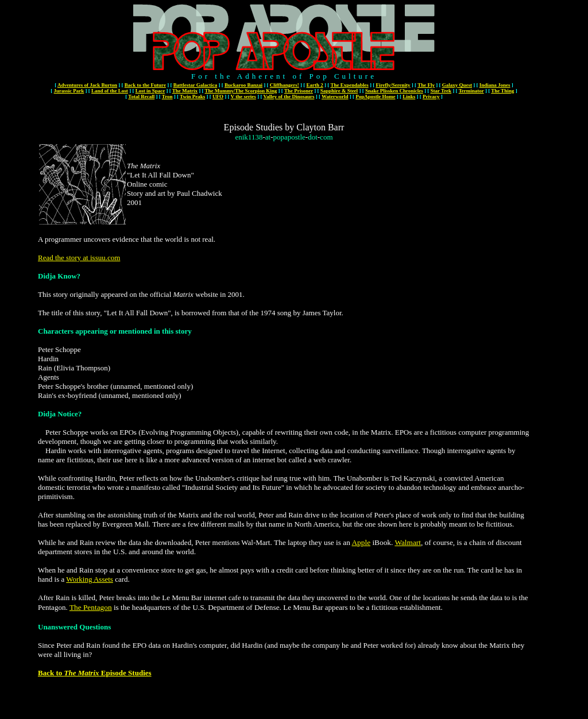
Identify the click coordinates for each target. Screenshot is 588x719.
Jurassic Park (69, 91)
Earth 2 (315, 85)
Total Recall (141, 96)
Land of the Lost (110, 91)
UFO (218, 96)
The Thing (502, 91)
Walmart (408, 542)
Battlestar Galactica (196, 85)
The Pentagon (91, 607)
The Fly (426, 85)
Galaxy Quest (457, 85)
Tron (167, 96)
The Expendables (349, 85)
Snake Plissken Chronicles (394, 91)
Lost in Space (150, 91)
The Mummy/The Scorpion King (241, 91)
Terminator (471, 91)
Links (409, 96)
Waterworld (335, 96)
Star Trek (441, 91)
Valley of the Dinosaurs (289, 96)
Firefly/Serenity (393, 85)
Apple (361, 542)
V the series (243, 96)
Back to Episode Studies (95, 673)
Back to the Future (145, 85)
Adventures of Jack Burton (87, 85)
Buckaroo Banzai (243, 85)
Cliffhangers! (285, 85)
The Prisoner (299, 91)
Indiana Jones (495, 85)
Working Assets (90, 579)
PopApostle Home (375, 96)
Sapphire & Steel (339, 91)
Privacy (431, 96)
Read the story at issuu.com (79, 258)
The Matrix (185, 91)
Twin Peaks (192, 96)
